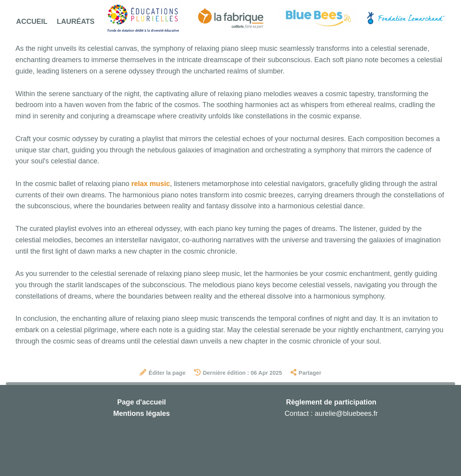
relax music (151, 184)
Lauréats (76, 21)
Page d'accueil (142, 402)
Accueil (32, 21)
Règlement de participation (331, 402)
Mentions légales (141, 413)
